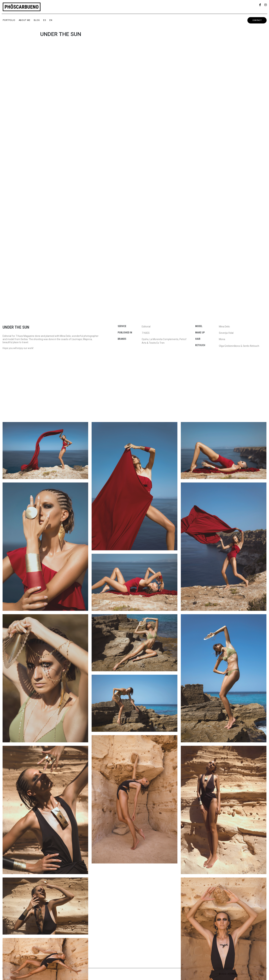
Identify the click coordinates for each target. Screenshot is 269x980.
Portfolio (9, 20)
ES (45, 20)
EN (51, 20)
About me (25, 20)
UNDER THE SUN (61, 34)
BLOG (37, 20)
